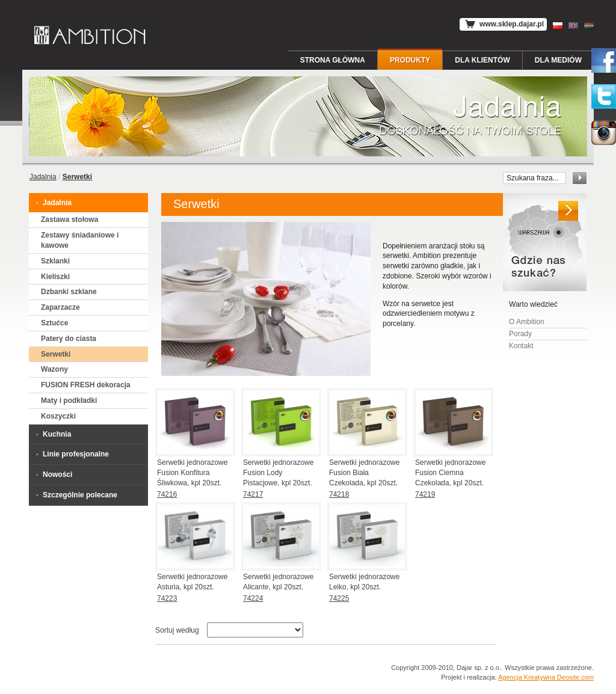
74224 (253, 598)
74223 (167, 598)
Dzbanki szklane (69, 292)
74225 (339, 598)
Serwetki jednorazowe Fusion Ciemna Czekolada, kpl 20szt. (450, 473)
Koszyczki (58, 416)
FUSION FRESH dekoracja (86, 385)
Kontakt (521, 346)
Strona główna (333, 60)
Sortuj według (177, 630)
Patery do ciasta (69, 339)
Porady (520, 334)
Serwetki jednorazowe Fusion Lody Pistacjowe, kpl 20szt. (278, 473)
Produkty (410, 60)
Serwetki (56, 354)
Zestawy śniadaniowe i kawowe (80, 240)
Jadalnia (43, 177)
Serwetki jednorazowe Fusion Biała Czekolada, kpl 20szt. (364, 473)
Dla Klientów (482, 60)
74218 (339, 494)
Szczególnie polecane (76, 495)
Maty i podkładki (69, 401)
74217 (253, 494)
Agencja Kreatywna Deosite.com (546, 677)
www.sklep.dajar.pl (503, 24)
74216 (167, 494)
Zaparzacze (60, 307)
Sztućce (54, 323)
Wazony (54, 369)
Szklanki (55, 261)
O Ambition (527, 322)
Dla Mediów (558, 60)
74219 (425, 494)
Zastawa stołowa (69, 220)
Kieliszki (55, 277)
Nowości (54, 474)
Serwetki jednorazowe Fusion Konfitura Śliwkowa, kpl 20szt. (192, 473)
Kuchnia (53, 434)
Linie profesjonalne (72, 454)
